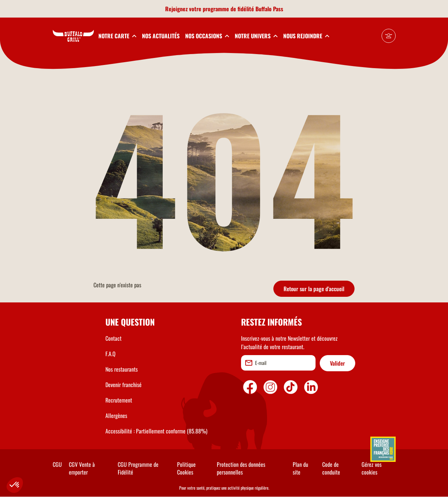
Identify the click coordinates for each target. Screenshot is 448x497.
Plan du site (300, 468)
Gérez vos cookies (372, 468)
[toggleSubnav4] (256, 36)
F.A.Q (111, 354)
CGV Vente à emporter (82, 468)
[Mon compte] (389, 36)
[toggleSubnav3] (207, 36)
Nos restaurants (122, 369)
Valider (337, 363)
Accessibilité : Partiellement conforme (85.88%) (156, 431)
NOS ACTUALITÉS (161, 36)
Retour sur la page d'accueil (314, 289)
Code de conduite (331, 468)
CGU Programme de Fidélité (138, 468)
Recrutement (119, 400)
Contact (113, 338)
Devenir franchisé (124, 385)
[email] (278, 363)
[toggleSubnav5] (306, 36)
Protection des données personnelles (241, 468)
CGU (57, 464)
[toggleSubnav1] (117, 36)
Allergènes (116, 416)
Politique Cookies (186, 468)
